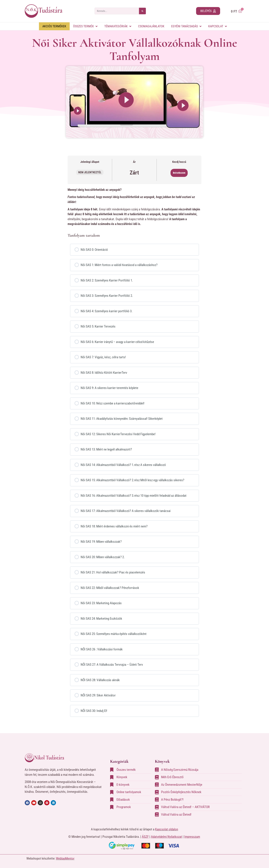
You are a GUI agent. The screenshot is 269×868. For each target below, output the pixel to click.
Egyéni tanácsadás (186, 26)
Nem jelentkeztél (90, 172)
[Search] (142, 11)
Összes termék (85, 26)
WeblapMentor (65, 858)
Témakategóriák (118, 26)
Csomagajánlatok (151, 26)
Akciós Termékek (54, 26)
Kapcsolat (218, 26)
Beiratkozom (179, 173)
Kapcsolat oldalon (167, 829)
